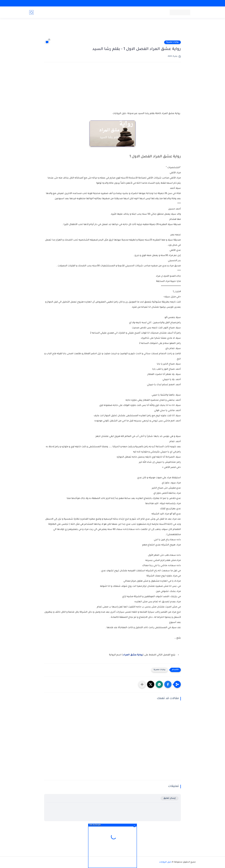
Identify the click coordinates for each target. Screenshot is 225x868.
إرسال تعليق (170, 798)
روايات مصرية (172, 42)
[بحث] (31, 12)
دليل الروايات (165, 862)
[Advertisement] (113, 30)
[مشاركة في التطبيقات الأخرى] (142, 684)
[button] (168, 684)
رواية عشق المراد (133, 655)
